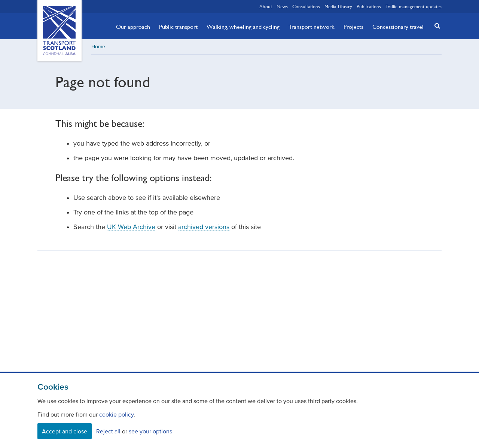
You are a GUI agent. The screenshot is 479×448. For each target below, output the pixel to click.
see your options (150, 431)
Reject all (108, 431)
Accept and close (65, 431)
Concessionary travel (398, 27)
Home (98, 47)
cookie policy (116, 414)
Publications (369, 6)
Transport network (312, 27)
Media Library (338, 6)
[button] (435, 26)
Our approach (133, 27)
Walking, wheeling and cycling (243, 27)
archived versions (204, 227)
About (266, 6)
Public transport (178, 27)
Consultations (306, 6)
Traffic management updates (414, 6)
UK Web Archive (131, 227)
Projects (353, 27)
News (282, 6)
